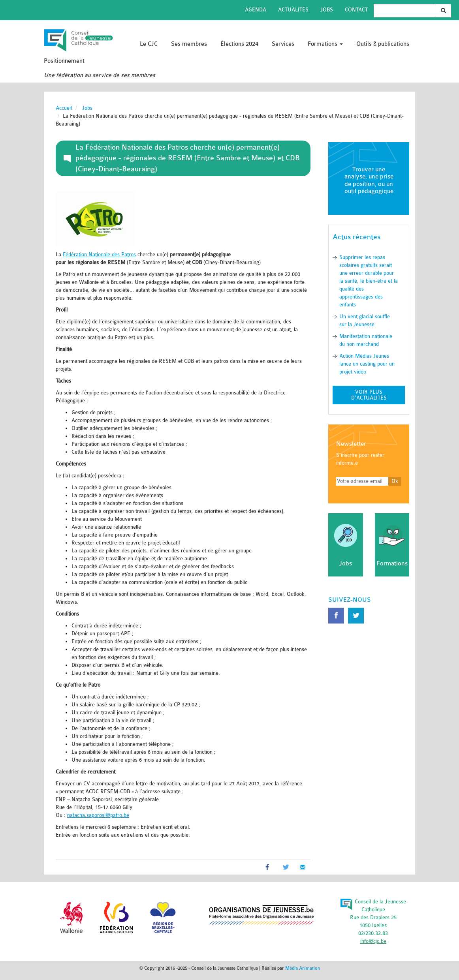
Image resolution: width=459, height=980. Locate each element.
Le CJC (149, 44)
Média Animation (303, 968)
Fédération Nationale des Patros (99, 254)
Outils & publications (383, 44)
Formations (325, 44)
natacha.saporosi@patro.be (98, 815)
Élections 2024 (239, 44)
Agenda (256, 10)
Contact (356, 10)
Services (283, 44)
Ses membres (189, 44)
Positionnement (64, 61)
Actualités (293, 10)
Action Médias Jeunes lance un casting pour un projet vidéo (367, 364)
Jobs (327, 10)
